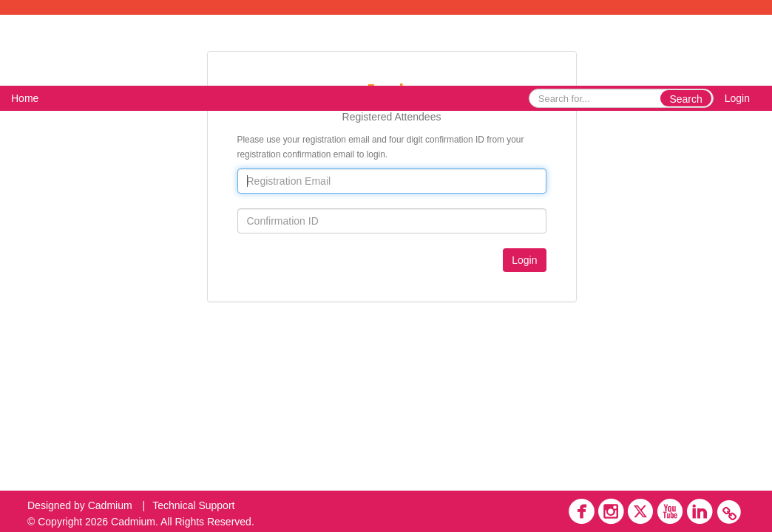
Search (685, 99)
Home (25, 98)
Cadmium (110, 505)
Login (737, 98)
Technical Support (193, 505)
